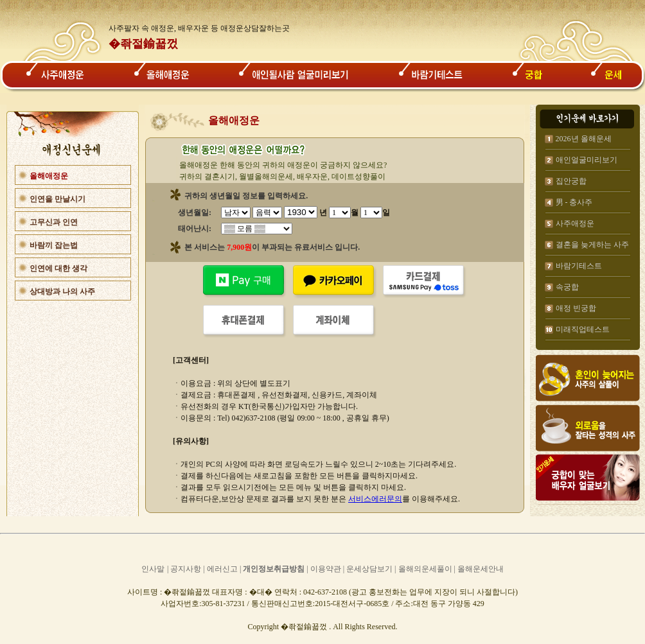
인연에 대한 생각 (58, 268)
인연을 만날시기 (57, 199)
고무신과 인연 (54, 222)
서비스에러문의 (375, 499)
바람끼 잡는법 (54, 245)
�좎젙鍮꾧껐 (143, 44)
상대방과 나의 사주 (62, 292)
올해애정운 (49, 176)
